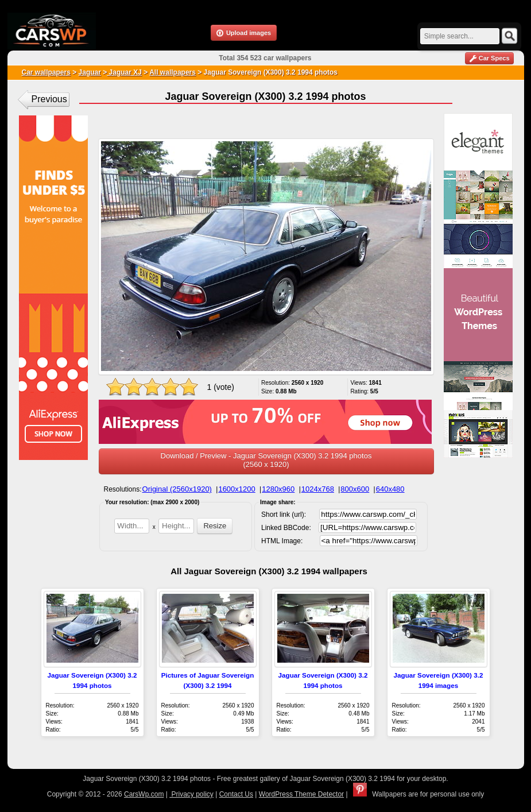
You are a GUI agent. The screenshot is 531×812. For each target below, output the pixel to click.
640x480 (390, 489)
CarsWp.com (144, 794)
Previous (49, 99)
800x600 (355, 489)
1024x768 (318, 489)
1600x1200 (237, 489)
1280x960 (278, 489)
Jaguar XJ (124, 72)
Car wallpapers (46, 72)
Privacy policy (191, 794)
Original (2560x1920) (177, 489)
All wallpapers (173, 72)
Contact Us (236, 794)
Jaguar (90, 72)
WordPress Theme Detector (301, 794)
